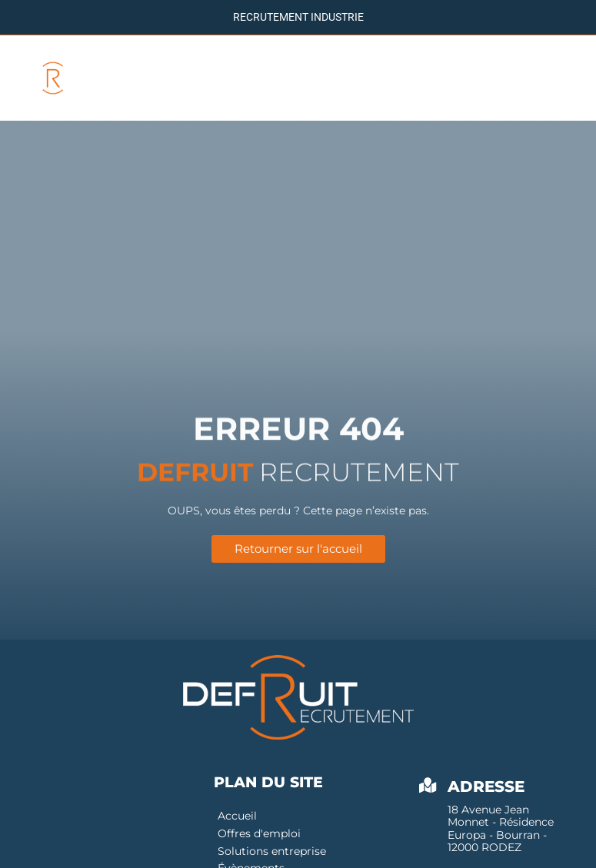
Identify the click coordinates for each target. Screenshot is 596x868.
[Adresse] (428, 788)
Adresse (486, 789)
